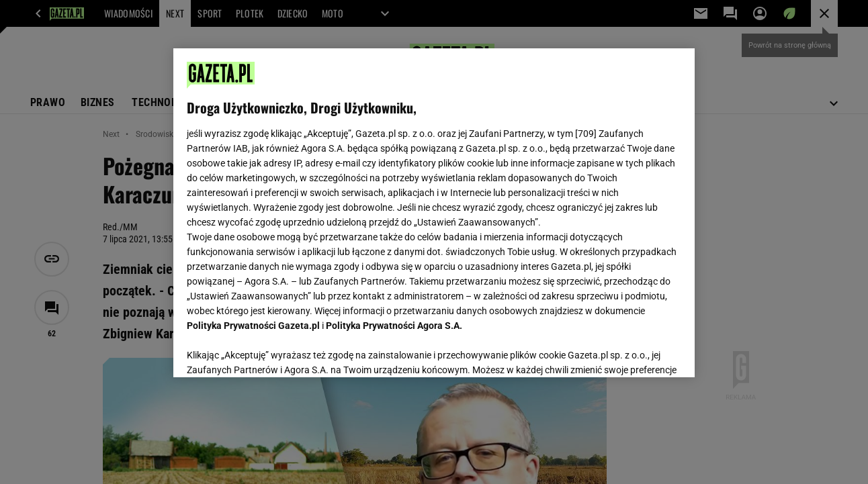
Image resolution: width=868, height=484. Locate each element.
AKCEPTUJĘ (635, 351)
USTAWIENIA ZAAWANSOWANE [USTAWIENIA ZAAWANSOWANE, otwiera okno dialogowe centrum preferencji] (275, 350)
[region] (434, 213)
